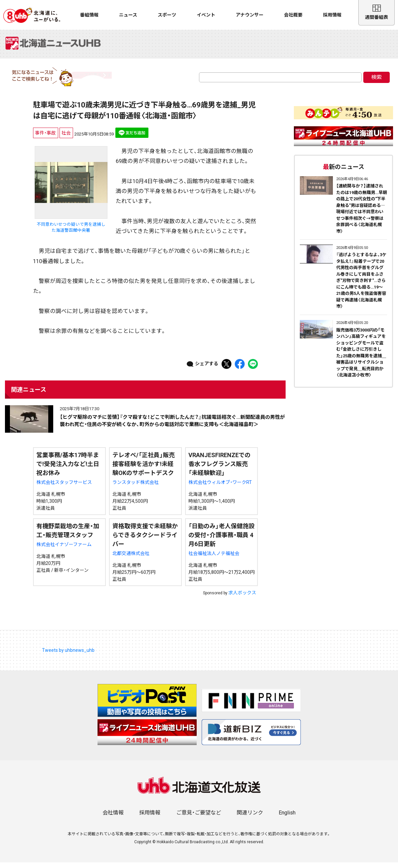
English (287, 818)
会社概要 (293, 15)
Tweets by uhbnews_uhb (68, 655)
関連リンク (250, 818)
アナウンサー (250, 15)
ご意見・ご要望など (199, 818)
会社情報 (113, 818)
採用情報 (332, 15)
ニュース (128, 15)
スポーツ (167, 15)
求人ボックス (242, 598)
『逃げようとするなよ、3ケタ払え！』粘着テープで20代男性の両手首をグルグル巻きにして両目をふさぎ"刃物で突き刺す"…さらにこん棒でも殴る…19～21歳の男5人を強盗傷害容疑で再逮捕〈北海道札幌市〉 (361, 286)
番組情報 (89, 15)
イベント (206, 15)
